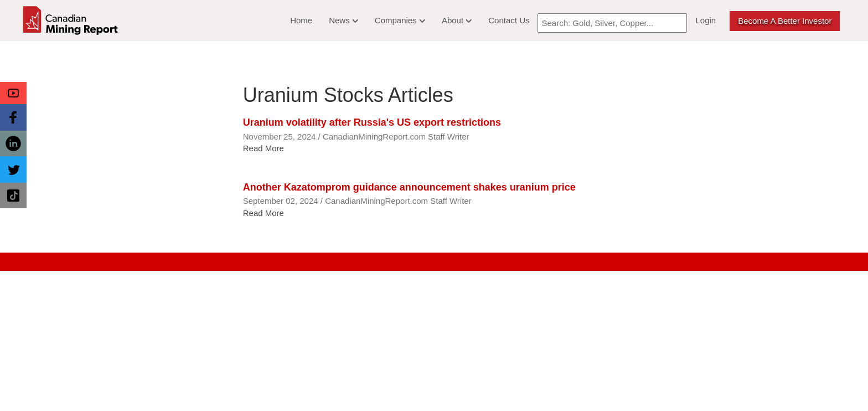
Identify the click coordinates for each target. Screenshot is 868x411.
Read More (263, 148)
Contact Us (509, 20)
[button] (13, 93)
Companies (400, 20)
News (343, 20)
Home (301, 20)
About (457, 20)
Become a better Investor (785, 21)
